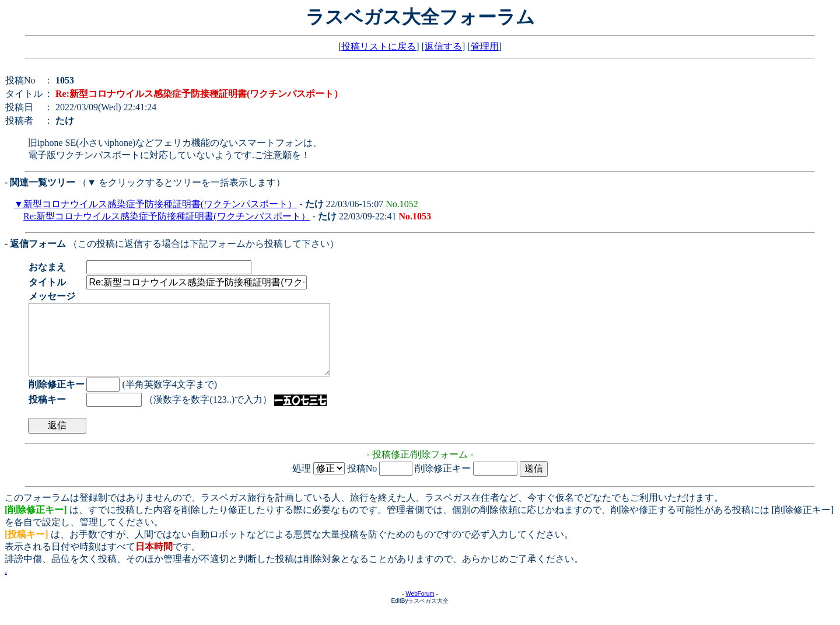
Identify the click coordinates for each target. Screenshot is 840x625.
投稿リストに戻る (379, 46)
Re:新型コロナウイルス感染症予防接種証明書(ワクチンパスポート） (167, 216)
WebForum (420, 608)
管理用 (485, 46)
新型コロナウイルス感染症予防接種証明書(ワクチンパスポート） (160, 204)
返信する (443, 46)
